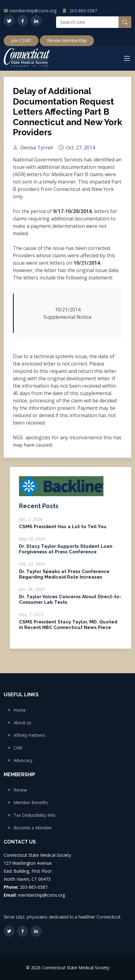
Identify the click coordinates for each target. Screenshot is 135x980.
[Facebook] (23, 21)
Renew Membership (67, 40)
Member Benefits (31, 803)
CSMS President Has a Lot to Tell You (63, 530)
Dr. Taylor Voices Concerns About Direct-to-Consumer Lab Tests (70, 603)
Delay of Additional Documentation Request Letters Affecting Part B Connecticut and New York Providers (67, 115)
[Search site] (87, 22)
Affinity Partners (29, 735)
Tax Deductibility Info (34, 815)
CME (18, 748)
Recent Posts (39, 509)
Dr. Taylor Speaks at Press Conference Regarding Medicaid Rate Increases (64, 577)
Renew (20, 790)
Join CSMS (21, 40)
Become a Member (33, 828)
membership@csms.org (33, 11)
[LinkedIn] (36, 21)
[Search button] (125, 22)
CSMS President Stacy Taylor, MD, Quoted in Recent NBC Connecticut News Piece (68, 628)
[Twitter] (9, 21)
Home (20, 710)
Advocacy (23, 761)
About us (22, 723)
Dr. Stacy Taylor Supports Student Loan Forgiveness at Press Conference (66, 552)
